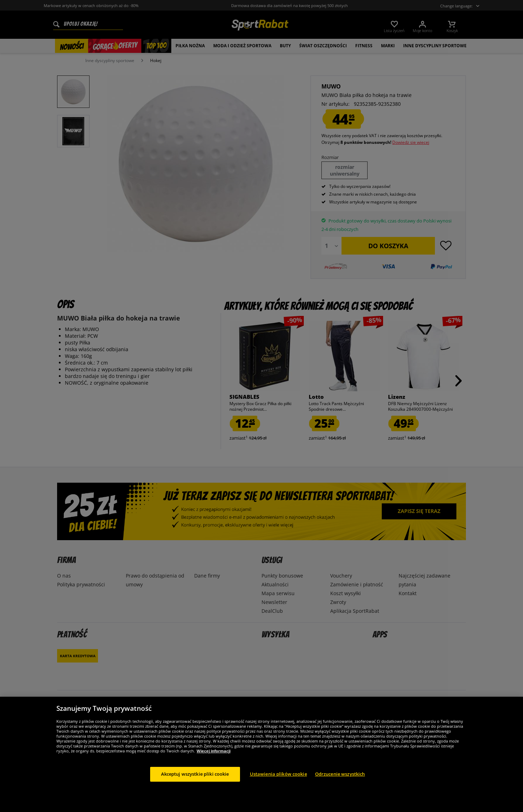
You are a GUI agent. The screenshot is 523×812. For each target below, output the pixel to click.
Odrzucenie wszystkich (340, 774)
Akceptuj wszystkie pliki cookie (195, 774)
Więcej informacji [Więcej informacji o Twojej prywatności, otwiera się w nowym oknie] (214, 751)
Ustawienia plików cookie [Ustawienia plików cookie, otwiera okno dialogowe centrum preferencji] (278, 774)
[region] (261, 754)
